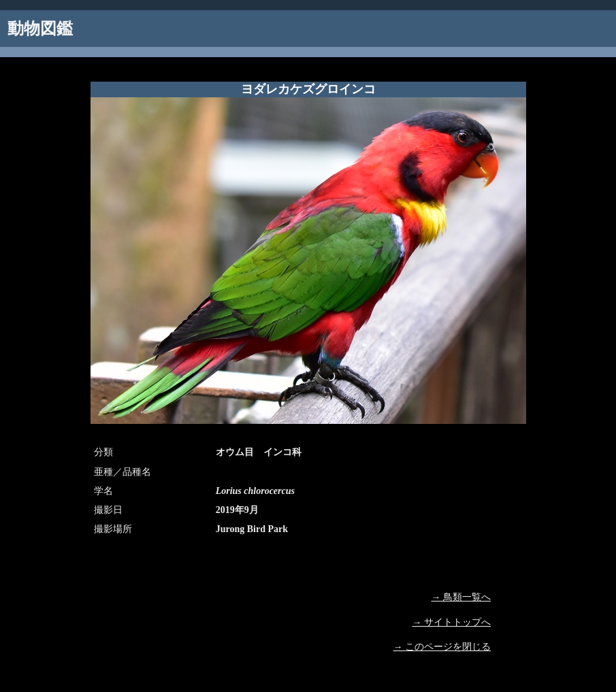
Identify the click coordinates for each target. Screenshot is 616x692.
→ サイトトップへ (452, 622)
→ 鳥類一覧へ (461, 597)
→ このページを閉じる (442, 647)
